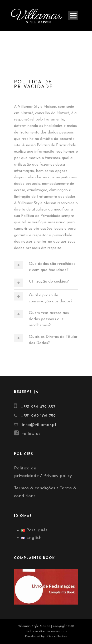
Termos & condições (35, 488)
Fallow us (27, 434)
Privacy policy (58, 476)
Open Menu (73, 15)
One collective (57, 637)
